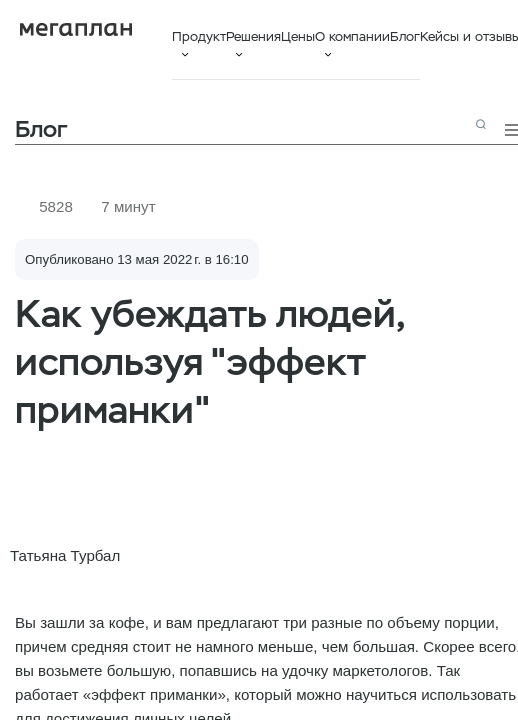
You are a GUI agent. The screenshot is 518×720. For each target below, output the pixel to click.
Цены (298, 36)
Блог (405, 36)
